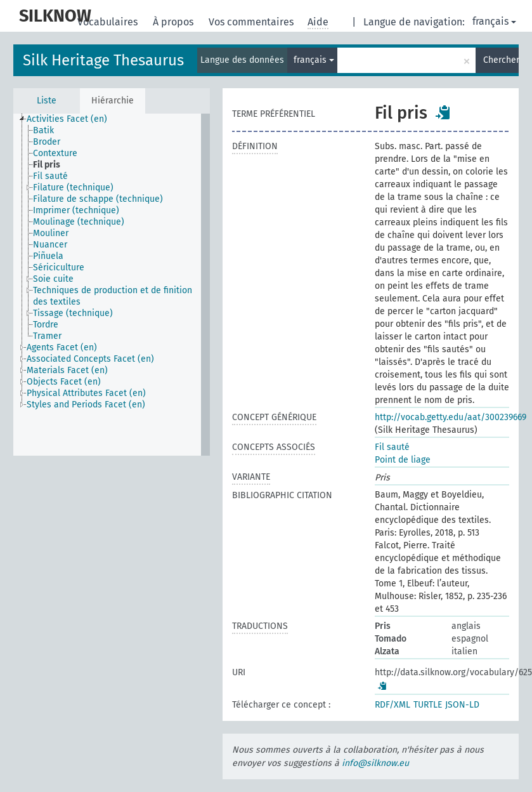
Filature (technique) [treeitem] (73, 188)
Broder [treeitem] (47, 142)
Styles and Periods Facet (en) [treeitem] (86, 405)
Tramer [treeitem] (47, 336)
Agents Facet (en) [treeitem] (62, 347)
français (494, 21)
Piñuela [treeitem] (48, 256)
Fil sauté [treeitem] (50, 176)
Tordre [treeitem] (46, 325)
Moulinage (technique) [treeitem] (79, 222)
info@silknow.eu (375, 763)
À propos (174, 22)
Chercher (501, 60)
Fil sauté (392, 447)
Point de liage (403, 460)
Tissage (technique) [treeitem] (73, 313)
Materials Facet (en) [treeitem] (67, 370)
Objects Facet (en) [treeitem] (64, 382)
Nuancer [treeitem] (50, 245)
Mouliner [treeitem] (51, 233)
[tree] (112, 285)
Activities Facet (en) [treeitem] (67, 119)
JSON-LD (462, 705)
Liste (47, 101)
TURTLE (428, 705)
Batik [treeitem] (43, 130)
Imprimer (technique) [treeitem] (76, 210)
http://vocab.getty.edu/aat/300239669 (451, 417)
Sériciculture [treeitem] (59, 267)
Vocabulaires (109, 22)
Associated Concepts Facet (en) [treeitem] (90, 359)
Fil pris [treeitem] (47, 165)
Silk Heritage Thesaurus (103, 60)
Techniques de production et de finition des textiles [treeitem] (113, 296)
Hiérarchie (113, 101)
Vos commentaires (252, 22)
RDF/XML (393, 705)
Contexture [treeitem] (55, 153)
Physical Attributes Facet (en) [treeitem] (86, 393)
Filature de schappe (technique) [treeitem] (98, 199)
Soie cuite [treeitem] (53, 279)
